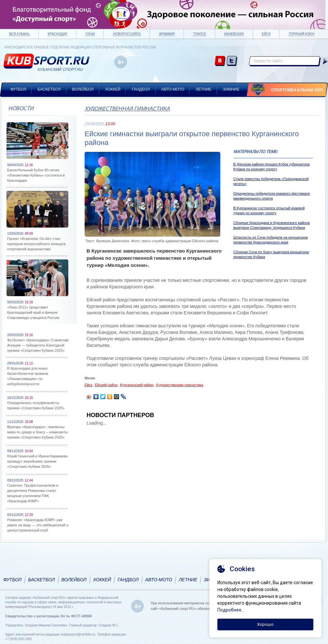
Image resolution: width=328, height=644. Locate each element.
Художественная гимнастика (127, 109)
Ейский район (106, 385)
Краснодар (58, 34)
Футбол (18, 89)
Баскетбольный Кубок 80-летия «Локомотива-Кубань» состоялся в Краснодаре (36, 175)
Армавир (167, 34)
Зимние (231, 89)
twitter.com (232, 61)
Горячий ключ (301, 34)
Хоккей (113, 89)
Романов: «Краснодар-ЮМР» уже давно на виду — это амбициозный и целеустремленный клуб (38, 525)
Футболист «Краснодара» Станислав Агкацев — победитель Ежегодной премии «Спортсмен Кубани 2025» (38, 345)
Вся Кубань (19, 34)
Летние (204, 89)
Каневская (234, 34)
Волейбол (83, 89)
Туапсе (199, 34)
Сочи (90, 34)
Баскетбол (49, 89)
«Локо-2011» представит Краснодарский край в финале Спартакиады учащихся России (33, 312)
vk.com (220, 61)
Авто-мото (173, 89)
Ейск (266, 34)
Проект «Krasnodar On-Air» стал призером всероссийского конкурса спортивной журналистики (36, 244)
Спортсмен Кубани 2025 (297, 90)
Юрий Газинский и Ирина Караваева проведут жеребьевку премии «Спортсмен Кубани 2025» (37, 461)
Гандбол (141, 89)
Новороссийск (127, 34)
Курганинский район (137, 385)
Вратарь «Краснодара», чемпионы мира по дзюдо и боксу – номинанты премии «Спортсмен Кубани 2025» (37, 432)
